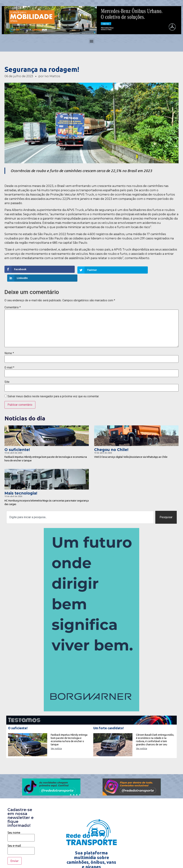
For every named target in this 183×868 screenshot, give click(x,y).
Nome (9, 344)
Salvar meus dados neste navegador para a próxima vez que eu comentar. (53, 388)
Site (7, 373)
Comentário (13, 299)
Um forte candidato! (108, 719)
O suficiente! (17, 441)
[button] (92, 41)
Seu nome (21, 827)
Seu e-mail (21, 840)
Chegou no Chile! (111, 441)
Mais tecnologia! (21, 485)
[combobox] (80, 508)
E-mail (9, 359)
